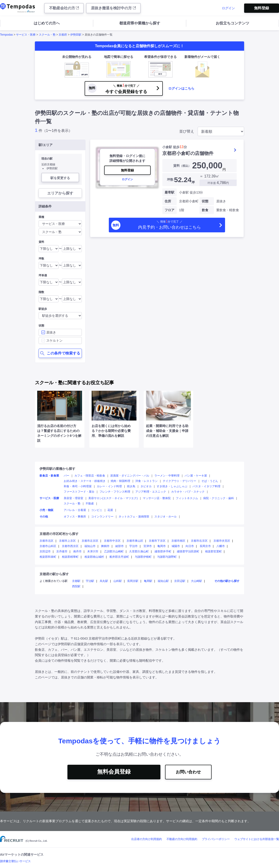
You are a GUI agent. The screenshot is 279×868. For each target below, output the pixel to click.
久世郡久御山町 (139, 551)
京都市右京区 (199, 541)
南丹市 (77, 551)
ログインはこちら (181, 88)
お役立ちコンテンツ (232, 23)
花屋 (110, 510)
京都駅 (76, 581)
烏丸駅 (104, 581)
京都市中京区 (112, 541)
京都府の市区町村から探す (59, 534)
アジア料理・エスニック (151, 492)
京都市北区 (46, 541)
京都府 (63, 35)
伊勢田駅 (76, 35)
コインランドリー (102, 517)
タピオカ (146, 486)
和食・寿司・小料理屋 (78, 486)
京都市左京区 (90, 541)
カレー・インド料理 (109, 486)
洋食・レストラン (146, 481)
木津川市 (93, 551)
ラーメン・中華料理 (167, 476)
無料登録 (262, 8)
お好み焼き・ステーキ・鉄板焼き (85, 481)
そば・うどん (210, 481)
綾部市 (120, 546)
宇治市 (133, 546)
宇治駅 (90, 581)
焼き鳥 (131, 486)
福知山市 (90, 546)
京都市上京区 (67, 541)
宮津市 (148, 546)
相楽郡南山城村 (94, 557)
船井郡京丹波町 (119, 557)
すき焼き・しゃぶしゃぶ (172, 486)
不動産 (90, 504)
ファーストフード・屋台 (79, 492)
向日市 (190, 546)
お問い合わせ (188, 772)
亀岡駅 (148, 581)
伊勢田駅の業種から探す (57, 469)
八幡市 (221, 546)
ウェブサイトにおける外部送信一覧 (257, 839)
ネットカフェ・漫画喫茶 (134, 517)
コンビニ (97, 510)
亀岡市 (162, 546)
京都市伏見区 (222, 541)
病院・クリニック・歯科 (219, 498)
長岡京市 (205, 546)
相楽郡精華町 (70, 557)
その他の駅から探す (227, 581)
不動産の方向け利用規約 (182, 839)
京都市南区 (178, 541)
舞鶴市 (105, 546)
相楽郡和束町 (48, 557)
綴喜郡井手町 (163, 551)
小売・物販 (46, 510)
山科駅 (118, 581)
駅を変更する (60, 178)
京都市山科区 (48, 546)
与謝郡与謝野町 (167, 557)
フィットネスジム (187, 498)
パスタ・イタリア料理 (206, 486)
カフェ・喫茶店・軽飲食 (90, 476)
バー (66, 476)
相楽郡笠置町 (213, 551)
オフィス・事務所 (75, 517)
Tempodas (6, 35)
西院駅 (76, 586)
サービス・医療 (26, 35)
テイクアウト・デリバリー (179, 481)
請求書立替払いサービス (15, 861)
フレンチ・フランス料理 (115, 492)
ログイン (228, 8)
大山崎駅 (196, 581)
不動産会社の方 (64, 8)
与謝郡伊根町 (143, 557)
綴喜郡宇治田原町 (188, 551)
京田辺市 (45, 551)
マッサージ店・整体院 (157, 498)
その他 (44, 517)
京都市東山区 (135, 541)
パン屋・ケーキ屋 (196, 476)
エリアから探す (60, 193)
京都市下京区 (157, 541)
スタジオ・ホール (166, 517)
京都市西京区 (70, 546)
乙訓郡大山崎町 (114, 551)
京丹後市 (62, 551)
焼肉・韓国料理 (120, 481)
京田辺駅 (180, 581)
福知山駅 (163, 581)
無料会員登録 (114, 772)
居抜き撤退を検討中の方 (113, 8)
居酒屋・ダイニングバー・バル (130, 476)
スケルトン (54, 341)
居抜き (51, 332)
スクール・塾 (47, 35)
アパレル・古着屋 (75, 510)
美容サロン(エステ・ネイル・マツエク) (113, 498)
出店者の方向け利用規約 (146, 839)
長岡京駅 (133, 581)
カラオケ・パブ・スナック (188, 492)
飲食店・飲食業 (49, 476)
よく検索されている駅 (53, 581)
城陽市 (176, 546)
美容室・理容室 (73, 498)
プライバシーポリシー (216, 839)
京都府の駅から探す (54, 574)
